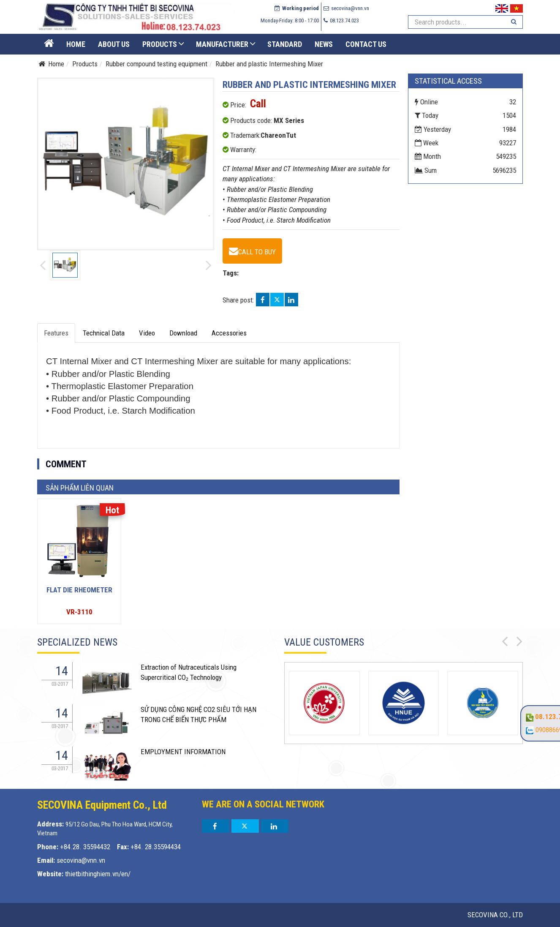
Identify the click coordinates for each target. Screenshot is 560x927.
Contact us (366, 44)
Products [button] (160, 44)
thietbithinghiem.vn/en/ (98, 874)
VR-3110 (79, 612)
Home (76, 44)
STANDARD (285, 44)
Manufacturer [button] (222, 44)
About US (114, 44)
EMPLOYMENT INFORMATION (183, 752)
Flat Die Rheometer (79, 590)
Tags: (231, 273)
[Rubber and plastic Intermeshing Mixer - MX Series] (252, 251)
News (324, 44)
